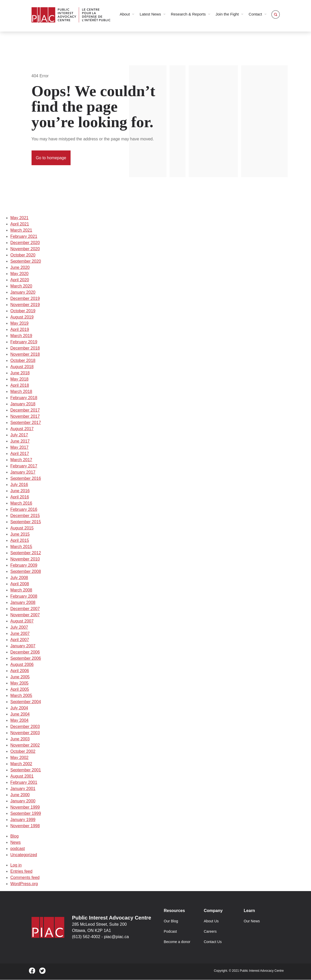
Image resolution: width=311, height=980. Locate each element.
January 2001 (23, 789)
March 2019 (21, 336)
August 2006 (22, 665)
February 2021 (24, 237)
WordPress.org (24, 884)
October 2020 (23, 255)
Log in (16, 865)
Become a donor (177, 942)
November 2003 (25, 733)
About (125, 14)
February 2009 (24, 565)
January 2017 (23, 472)
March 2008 (21, 590)
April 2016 (20, 497)
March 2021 (21, 230)
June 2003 (20, 739)
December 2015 (25, 516)
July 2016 (19, 485)
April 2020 (20, 280)
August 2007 (22, 621)
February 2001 (24, 783)
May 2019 (19, 324)
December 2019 (25, 299)
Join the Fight (227, 14)
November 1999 (25, 807)
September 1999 (26, 814)
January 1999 (23, 820)
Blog (14, 836)
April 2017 (20, 454)
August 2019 (22, 317)
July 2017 (19, 435)
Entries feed (21, 872)
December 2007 (25, 609)
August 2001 (22, 776)
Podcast (170, 932)
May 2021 (19, 218)
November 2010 (25, 559)
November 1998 (25, 826)
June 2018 (20, 373)
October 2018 (23, 361)
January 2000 (23, 801)
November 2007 (25, 615)
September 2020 (26, 261)
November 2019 (25, 305)
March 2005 (21, 696)
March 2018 (21, 392)
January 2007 (23, 646)
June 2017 (20, 441)
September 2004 (26, 702)
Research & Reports (188, 14)
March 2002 (21, 764)
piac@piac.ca (116, 937)
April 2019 (20, 330)
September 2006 (26, 659)
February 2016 (24, 510)
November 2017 (25, 417)
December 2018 (25, 348)
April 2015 (20, 541)
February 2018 (24, 398)
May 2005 (19, 683)
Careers (210, 932)
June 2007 (20, 634)
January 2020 (23, 293)
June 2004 (20, 714)
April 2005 (20, 690)
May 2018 (19, 379)
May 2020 (19, 274)
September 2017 (26, 423)
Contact (255, 14)
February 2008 (24, 597)
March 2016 (21, 503)
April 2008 (20, 584)
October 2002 (23, 752)
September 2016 (26, 479)
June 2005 (20, 677)
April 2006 (20, 671)
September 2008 (26, 572)
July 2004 (19, 708)
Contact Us (213, 942)
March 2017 (21, 460)
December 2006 (25, 652)
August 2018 (22, 367)
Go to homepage (51, 158)
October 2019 (23, 311)
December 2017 (25, 410)
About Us (211, 921)
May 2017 (19, 448)
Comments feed (25, 878)
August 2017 (22, 429)
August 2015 (22, 528)
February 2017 (24, 466)
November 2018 (25, 355)
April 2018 (20, 386)
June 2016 (20, 491)
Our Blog (171, 921)
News (16, 843)
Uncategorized (24, 855)
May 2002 (19, 758)
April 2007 (20, 640)
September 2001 (26, 770)
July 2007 (19, 628)
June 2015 (20, 534)
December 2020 (25, 243)
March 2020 (21, 286)
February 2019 (24, 342)
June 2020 (20, 268)
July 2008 (19, 578)
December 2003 (25, 727)
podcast (18, 849)
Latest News (150, 14)
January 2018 (23, 404)
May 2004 (19, 721)
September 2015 (26, 522)
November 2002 (25, 745)
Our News (252, 921)
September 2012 (26, 553)
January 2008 (23, 603)
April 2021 (20, 224)
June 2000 (20, 795)
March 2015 (21, 547)
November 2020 (25, 249)
